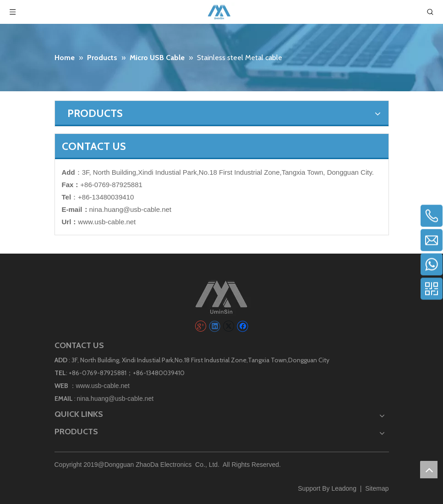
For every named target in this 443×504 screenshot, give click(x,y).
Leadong (344, 488)
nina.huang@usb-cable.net (131, 209)
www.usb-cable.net (107, 222)
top (429, 470)
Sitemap (377, 488)
